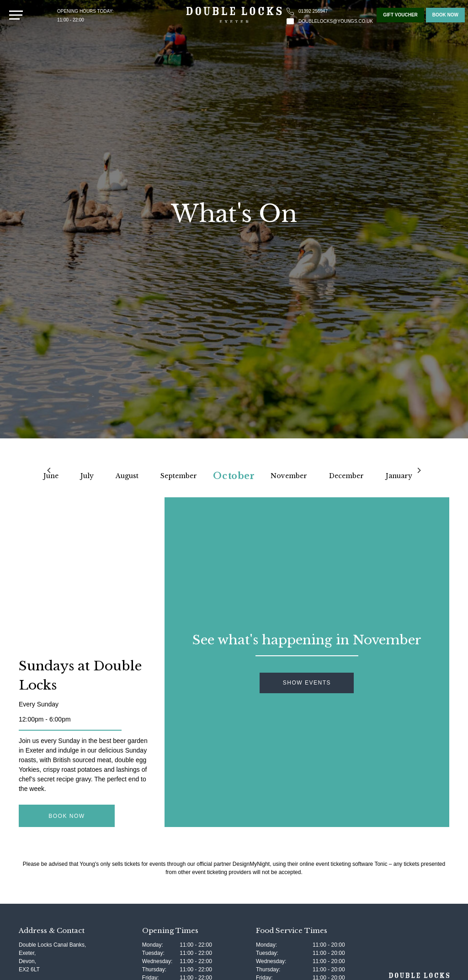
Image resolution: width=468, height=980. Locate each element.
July (87, 476)
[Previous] (49, 470)
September (179, 476)
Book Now (66, 816)
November (289, 476)
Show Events (307, 683)
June (51, 476)
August (127, 476)
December (346, 476)
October (234, 476)
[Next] (419, 470)
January (399, 476)
